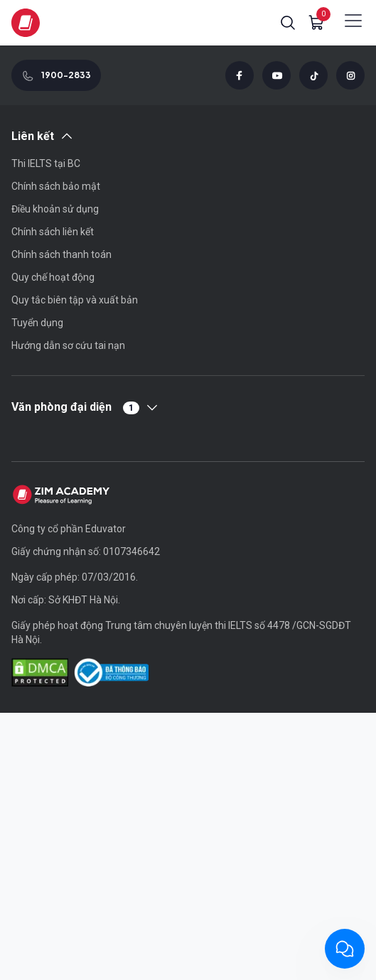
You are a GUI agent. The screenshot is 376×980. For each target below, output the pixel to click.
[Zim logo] (26, 23)
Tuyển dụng (37, 323)
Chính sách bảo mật (56, 186)
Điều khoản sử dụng (55, 209)
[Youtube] (276, 75)
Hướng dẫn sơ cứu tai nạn (68, 345)
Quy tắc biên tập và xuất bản (75, 300)
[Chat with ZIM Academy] (345, 949)
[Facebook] (240, 75)
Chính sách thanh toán (61, 254)
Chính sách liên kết (53, 232)
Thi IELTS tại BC (46, 163)
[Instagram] (350, 75)
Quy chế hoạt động (53, 277)
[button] (288, 23)
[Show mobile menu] (353, 21)
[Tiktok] (313, 75)
